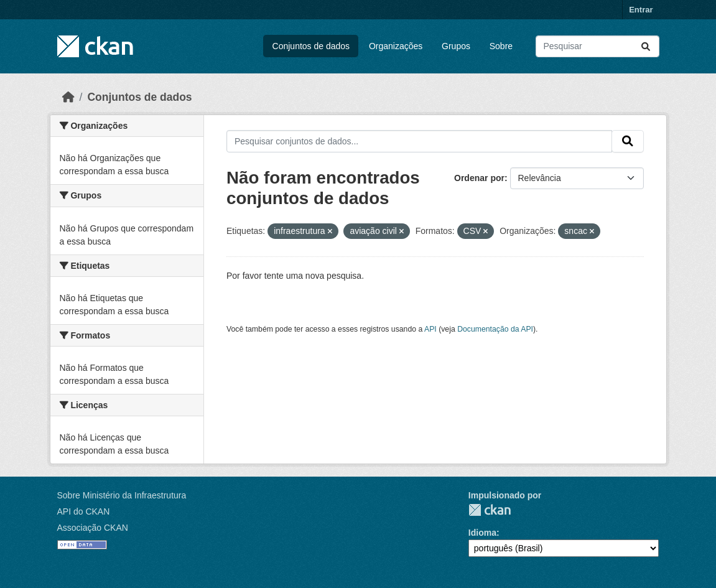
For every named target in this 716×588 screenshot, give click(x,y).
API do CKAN (84, 511)
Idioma (482, 533)
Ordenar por (479, 178)
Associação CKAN (93, 528)
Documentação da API (495, 329)
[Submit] (646, 46)
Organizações (396, 46)
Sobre (501, 46)
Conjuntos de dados (311, 46)
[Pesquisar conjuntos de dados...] (597, 46)
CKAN (490, 510)
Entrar (641, 10)
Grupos (456, 46)
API (430, 329)
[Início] (68, 97)
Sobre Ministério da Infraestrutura (122, 495)
